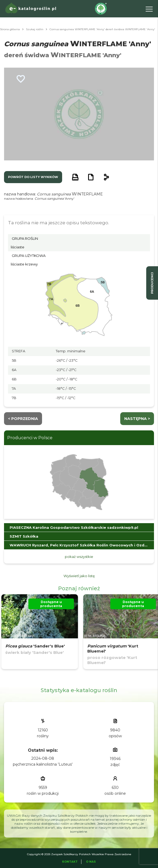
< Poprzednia (23, 419)
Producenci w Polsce (30, 438)
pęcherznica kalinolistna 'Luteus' (43, 764)
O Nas (91, 862)
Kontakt (70, 862)
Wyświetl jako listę (79, 576)
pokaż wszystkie (79, 557)
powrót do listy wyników (33, 177)
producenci (152, 283)
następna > (137, 419)
